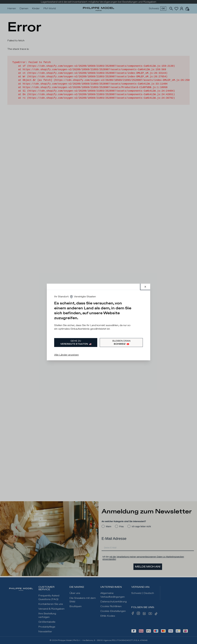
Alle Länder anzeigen (66, 355)
